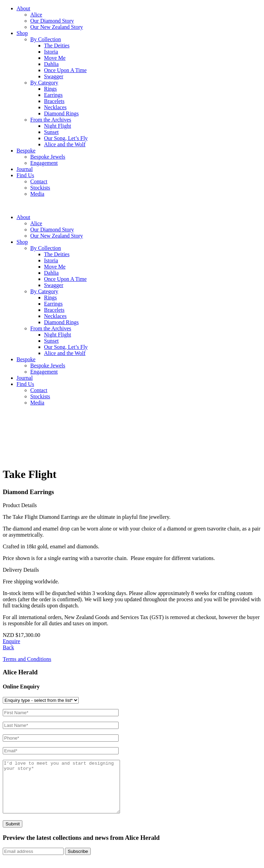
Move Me (55, 58)
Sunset (51, 132)
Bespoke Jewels (48, 157)
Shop (22, 33)
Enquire (12, 641)
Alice (36, 15)
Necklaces (55, 107)
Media (37, 194)
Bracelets (54, 101)
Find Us (25, 175)
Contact (39, 181)
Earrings (53, 95)
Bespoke (26, 151)
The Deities (57, 45)
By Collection (46, 39)
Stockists (40, 188)
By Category (44, 83)
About (23, 8)
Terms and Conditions (27, 659)
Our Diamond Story (52, 21)
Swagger (54, 76)
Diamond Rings (61, 113)
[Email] (33, 862)
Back (8, 647)
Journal (25, 169)
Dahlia (51, 64)
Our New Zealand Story (57, 27)
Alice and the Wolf (65, 144)
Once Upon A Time (65, 70)
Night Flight (58, 126)
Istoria (51, 52)
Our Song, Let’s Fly (66, 138)
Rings (50, 89)
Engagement (44, 163)
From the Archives (51, 120)
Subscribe (78, 862)
